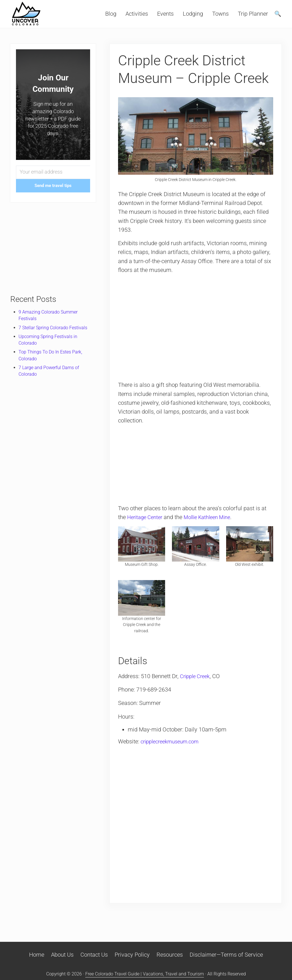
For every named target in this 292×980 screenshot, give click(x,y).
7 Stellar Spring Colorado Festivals (53, 328)
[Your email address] (53, 172)
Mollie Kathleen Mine (213, 517)
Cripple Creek (197, 676)
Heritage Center (147, 517)
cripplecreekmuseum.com (173, 742)
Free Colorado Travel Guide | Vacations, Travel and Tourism (145, 974)
